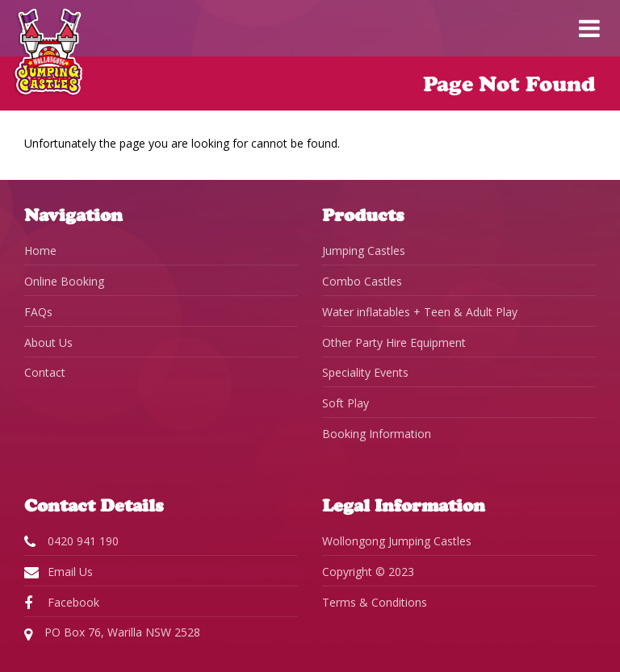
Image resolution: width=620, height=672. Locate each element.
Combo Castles (362, 281)
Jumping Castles (364, 250)
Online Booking (64, 281)
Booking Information (377, 434)
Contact (45, 372)
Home (40, 250)
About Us (48, 342)
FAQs (38, 312)
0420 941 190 (71, 541)
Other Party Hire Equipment (394, 342)
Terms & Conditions (375, 602)
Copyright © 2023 (368, 572)
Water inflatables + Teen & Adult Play (420, 312)
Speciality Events (365, 372)
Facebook (62, 603)
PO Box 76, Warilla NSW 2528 (112, 633)
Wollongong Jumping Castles (397, 541)
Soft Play (346, 403)
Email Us (59, 572)
